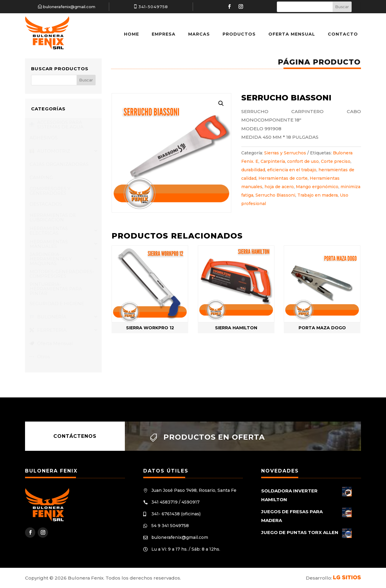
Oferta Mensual (292, 34)
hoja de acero (279, 187)
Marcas (199, 34)
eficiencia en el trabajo (292, 170)
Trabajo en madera (318, 195)
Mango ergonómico (317, 187)
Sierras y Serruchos (285, 153)
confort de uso (303, 161)
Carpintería (273, 161)
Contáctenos (75, 436)
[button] (221, 103)
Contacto (343, 34)
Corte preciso (336, 161)
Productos (239, 34)
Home (131, 34)
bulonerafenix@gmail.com (69, 7)
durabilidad (253, 170)
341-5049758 (153, 7)
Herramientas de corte (283, 178)
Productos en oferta (214, 437)
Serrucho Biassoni (275, 195)
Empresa (164, 34)
